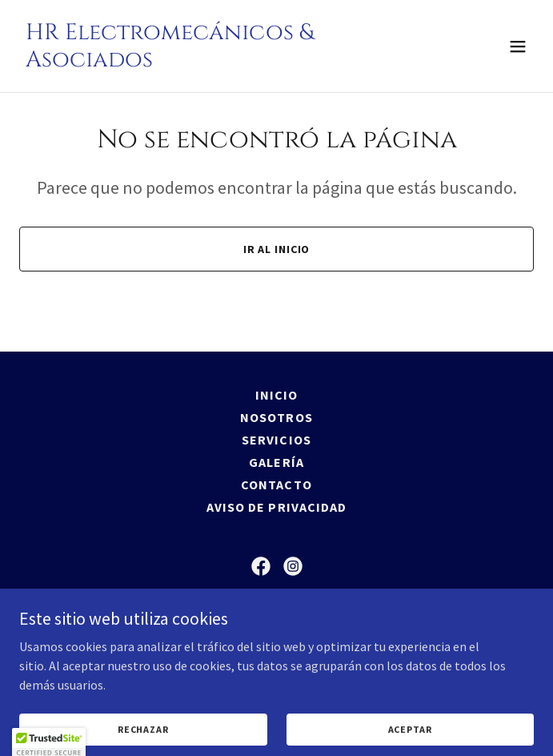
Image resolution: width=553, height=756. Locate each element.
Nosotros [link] (276, 417)
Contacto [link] (276, 485)
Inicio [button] (276, 395)
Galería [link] (276, 462)
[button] (518, 46)
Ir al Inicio (277, 249)
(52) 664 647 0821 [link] (277, 669)
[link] (199, 62)
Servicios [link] (276, 440)
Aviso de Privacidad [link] (276, 507)
